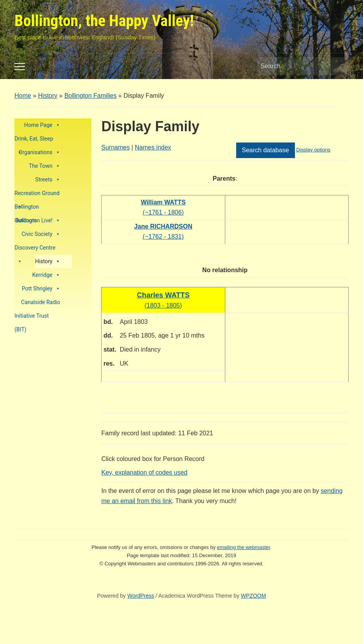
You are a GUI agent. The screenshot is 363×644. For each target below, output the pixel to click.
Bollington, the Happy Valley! (104, 21)
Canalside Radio (40, 302)
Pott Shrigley (41, 289)
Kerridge (46, 275)
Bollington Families (90, 96)
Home (23, 96)
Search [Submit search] (339, 66)
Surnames (115, 147)
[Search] (296, 66)
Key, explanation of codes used (144, 472)
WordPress (141, 596)
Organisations (39, 152)
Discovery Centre (35, 250)
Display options (313, 150)
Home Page (42, 125)
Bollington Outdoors (27, 209)
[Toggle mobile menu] (20, 67)
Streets (48, 180)
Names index (153, 147)
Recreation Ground (37, 195)
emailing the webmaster (244, 547)
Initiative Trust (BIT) (32, 318)
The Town (45, 166)
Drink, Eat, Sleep (34, 141)
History (48, 96)
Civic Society (41, 234)
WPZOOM (253, 596)
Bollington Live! (38, 221)
